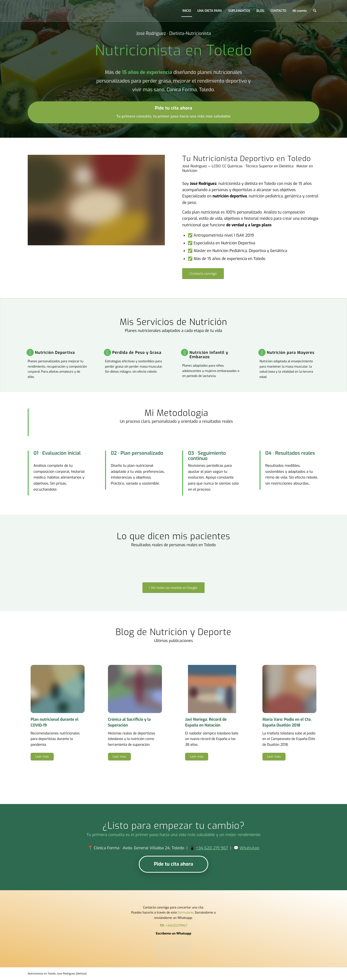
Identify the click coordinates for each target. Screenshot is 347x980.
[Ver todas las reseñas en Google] (173, 588)
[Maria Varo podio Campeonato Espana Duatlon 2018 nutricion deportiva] (289, 689)
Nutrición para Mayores (291, 353)
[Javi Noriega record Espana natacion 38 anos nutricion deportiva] (212, 689)
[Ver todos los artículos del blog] (174, 782)
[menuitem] (187, 11)
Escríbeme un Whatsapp (173, 933)
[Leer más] (42, 757)
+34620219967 (176, 925)
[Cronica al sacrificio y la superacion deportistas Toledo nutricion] (135, 689)
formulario (186, 912)
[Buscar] (315, 11)
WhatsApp (249, 848)
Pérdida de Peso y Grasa (137, 353)
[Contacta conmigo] (203, 274)
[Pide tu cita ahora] (173, 112)
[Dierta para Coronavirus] (58, 689)
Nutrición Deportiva (55, 353)
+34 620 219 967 (212, 848)
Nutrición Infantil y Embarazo (209, 355)
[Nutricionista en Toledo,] (38, 11)
